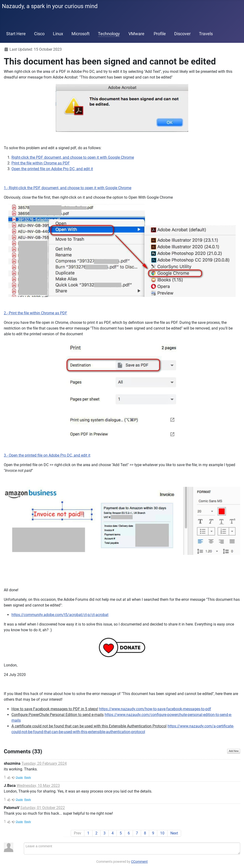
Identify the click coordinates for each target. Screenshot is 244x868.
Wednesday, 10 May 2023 (38, 786)
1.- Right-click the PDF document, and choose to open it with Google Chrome (68, 188)
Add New (234, 751)
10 (162, 833)
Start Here (16, 34)
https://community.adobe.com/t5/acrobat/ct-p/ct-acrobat (60, 615)
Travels (206, 34)
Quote (19, 777)
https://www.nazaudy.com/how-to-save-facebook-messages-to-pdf (155, 709)
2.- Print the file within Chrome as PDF (36, 313)
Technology (109, 34)
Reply (28, 777)
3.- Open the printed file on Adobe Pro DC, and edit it (47, 455)
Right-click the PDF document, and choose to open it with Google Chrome (73, 157)
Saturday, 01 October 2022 (43, 808)
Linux (58, 34)
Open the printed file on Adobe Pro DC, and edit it (52, 169)
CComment (139, 862)
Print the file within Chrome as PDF (41, 163)
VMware (136, 34)
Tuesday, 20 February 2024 (44, 763)
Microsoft (81, 34)
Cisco (39, 34)
